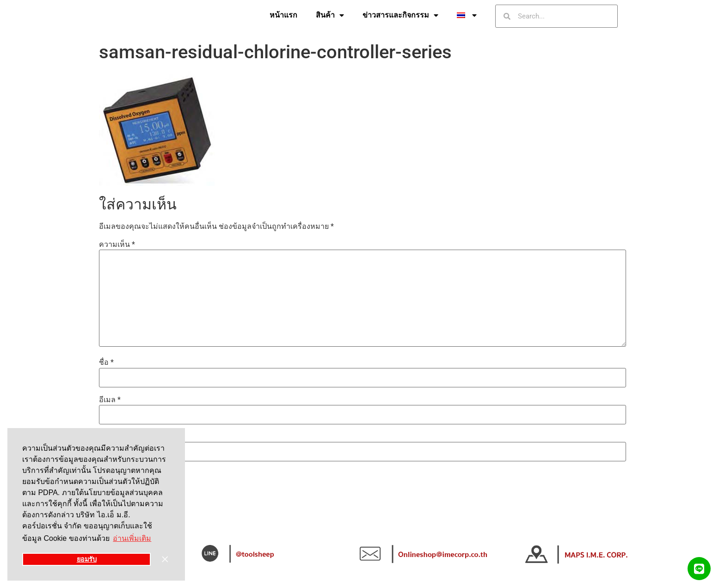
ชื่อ (106, 362)
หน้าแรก (283, 15)
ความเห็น (117, 245)
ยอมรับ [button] (87, 559)
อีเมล (110, 400)
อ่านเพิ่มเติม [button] (132, 538)
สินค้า (330, 15)
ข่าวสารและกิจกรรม (400, 15)
